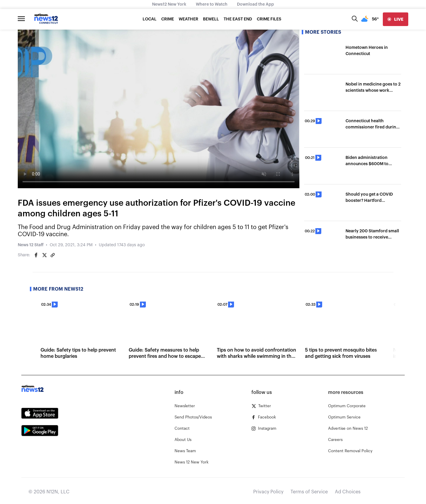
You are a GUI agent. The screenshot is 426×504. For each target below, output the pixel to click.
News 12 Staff (31, 245)
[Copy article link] (53, 255)
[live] (396, 19)
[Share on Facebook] (36, 255)
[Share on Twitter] (44, 255)
